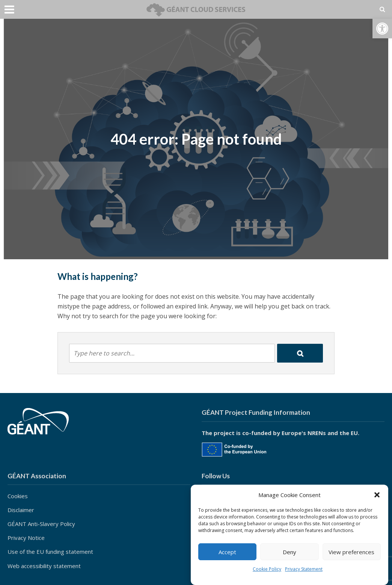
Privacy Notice (26, 538)
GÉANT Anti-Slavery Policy (41, 524)
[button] (382, 29)
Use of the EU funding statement (50, 552)
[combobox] (172, 353)
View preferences (351, 552)
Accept (227, 552)
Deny (289, 552)
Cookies (18, 496)
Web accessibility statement (44, 566)
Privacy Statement (304, 569)
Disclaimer (21, 510)
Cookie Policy (267, 569)
